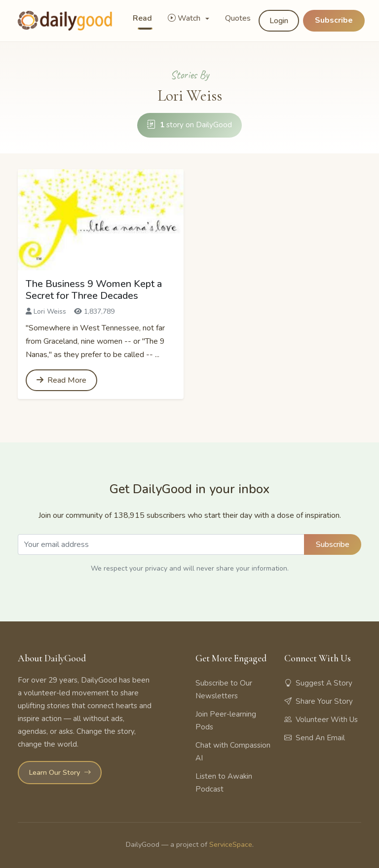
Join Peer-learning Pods (226, 721)
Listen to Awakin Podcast (224, 783)
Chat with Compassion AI (233, 752)
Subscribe (334, 20)
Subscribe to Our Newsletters (224, 689)
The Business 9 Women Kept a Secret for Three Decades (94, 290)
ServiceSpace (231, 844)
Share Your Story (319, 701)
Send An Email (315, 738)
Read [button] (142, 18)
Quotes (238, 18)
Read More (61, 380)
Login (279, 21)
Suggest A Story (318, 683)
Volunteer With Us (321, 720)
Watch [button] (185, 18)
